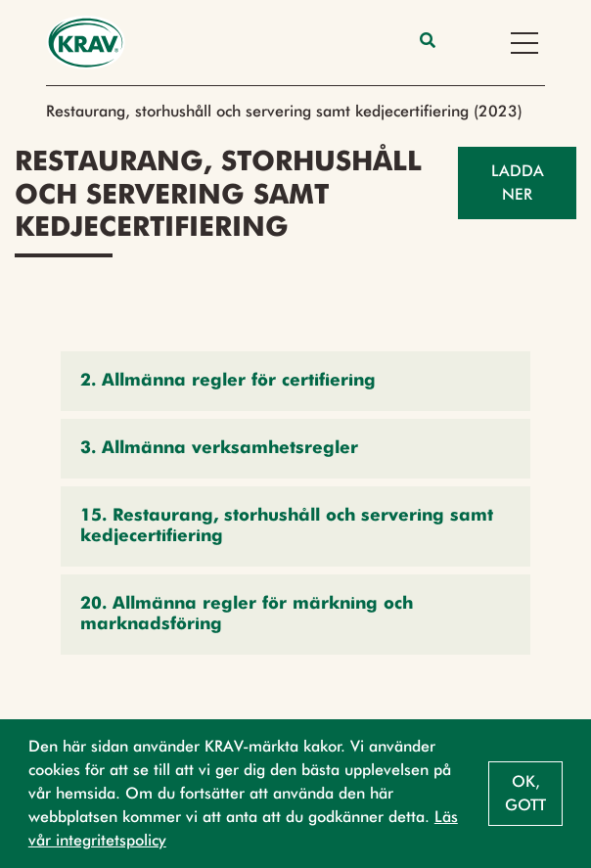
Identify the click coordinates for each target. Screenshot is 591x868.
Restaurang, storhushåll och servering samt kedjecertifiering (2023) (284, 111)
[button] (295, 381)
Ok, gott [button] (525, 793)
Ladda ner (518, 183)
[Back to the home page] (86, 43)
